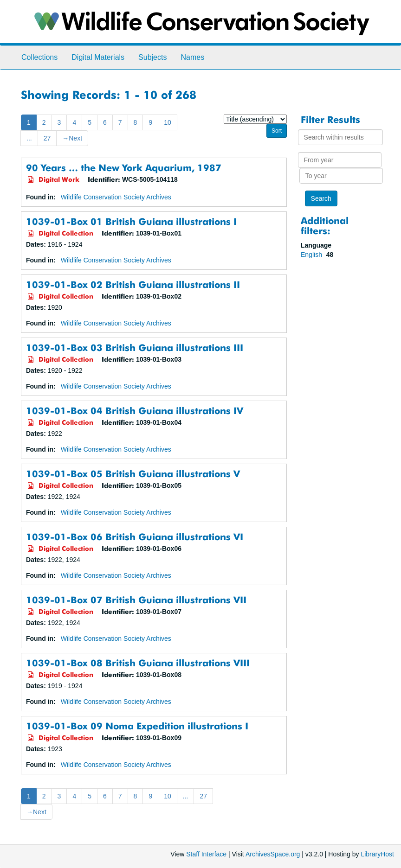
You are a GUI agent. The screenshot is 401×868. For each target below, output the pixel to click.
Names (192, 57)
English (312, 255)
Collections (39, 57)
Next (72, 138)
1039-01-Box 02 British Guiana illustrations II (133, 284)
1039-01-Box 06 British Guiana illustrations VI (135, 537)
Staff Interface (206, 854)
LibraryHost (377, 854)
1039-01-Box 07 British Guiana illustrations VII (136, 600)
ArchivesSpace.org (273, 854)
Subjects (152, 57)
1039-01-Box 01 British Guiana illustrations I (131, 221)
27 (47, 138)
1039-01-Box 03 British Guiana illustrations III (135, 348)
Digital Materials (98, 57)
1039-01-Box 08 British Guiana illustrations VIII (138, 663)
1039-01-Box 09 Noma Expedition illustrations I (137, 726)
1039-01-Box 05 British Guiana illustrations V (133, 474)
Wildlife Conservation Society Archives (116, 197)
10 (168, 122)
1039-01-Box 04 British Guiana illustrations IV (135, 411)
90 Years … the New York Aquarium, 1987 (124, 168)
